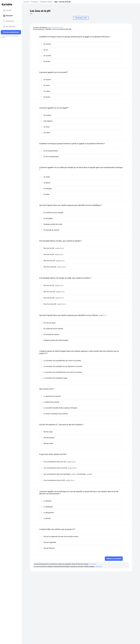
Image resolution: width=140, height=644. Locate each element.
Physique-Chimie (46, 2)
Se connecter (9, 27)
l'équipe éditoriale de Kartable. (55, 28)
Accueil (7, 10)
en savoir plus (92, 564)
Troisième (34, 2)
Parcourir (8, 16)
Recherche (8, 21)
